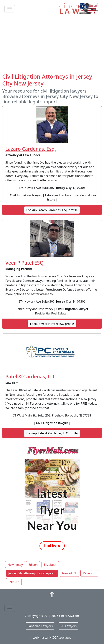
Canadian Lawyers (40, 626)
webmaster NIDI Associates (52, 637)
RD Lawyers (68, 626)
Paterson (89, 573)
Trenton (14, 582)
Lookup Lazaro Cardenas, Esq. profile (52, 210)
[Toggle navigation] (10, 9)
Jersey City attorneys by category (31, 573)
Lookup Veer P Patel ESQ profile (52, 324)
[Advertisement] (52, 45)
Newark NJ (69, 573)
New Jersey (15, 565)
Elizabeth (50, 565)
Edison (33, 565)
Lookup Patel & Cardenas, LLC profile (52, 433)
